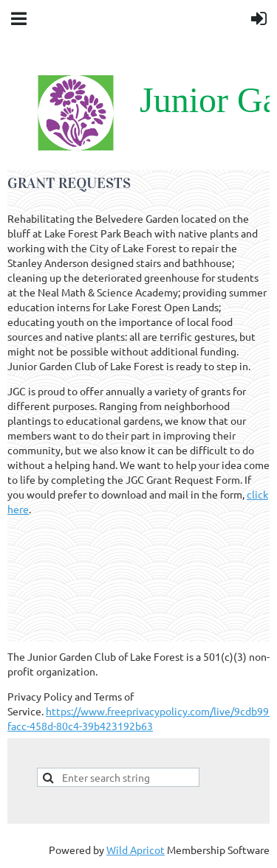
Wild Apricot (136, 850)
